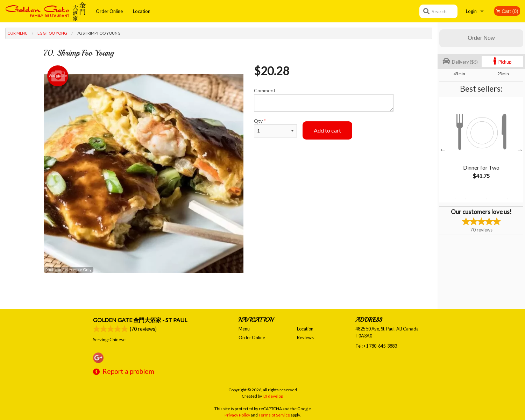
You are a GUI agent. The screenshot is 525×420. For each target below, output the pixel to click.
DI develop (273, 396)
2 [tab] (466, 199)
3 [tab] (476, 199)
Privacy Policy (237, 415)
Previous (443, 150)
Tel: (376, 346)
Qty (275, 128)
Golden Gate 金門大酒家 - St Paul (140, 320)
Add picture (58, 76)
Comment (324, 99)
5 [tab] (497, 199)
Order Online (109, 11)
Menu (244, 329)
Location (142, 11)
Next (520, 150)
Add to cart (327, 130)
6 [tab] (508, 199)
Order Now (481, 38)
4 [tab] (487, 199)
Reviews (305, 337)
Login (471, 11)
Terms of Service (274, 415)
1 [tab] (455, 199)
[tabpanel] (481, 145)
